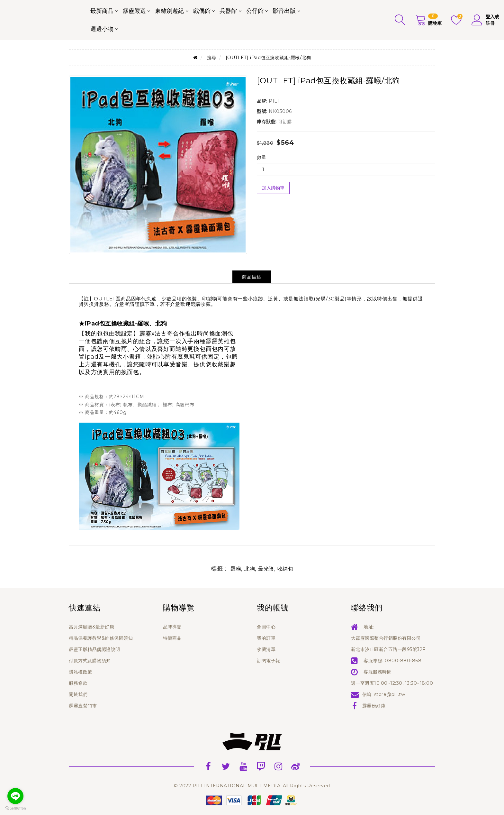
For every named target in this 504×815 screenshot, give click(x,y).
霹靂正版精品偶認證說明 (94, 649)
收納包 (285, 569)
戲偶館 (202, 11)
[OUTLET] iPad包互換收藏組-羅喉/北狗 (268, 58)
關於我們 (78, 694)
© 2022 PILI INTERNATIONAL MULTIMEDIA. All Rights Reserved (252, 786)
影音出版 (284, 11)
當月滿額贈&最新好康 (91, 627)
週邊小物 (102, 29)
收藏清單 (266, 649)
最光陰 (266, 569)
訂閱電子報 (269, 661)
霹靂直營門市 (83, 706)
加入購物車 (273, 188)
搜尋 (212, 58)
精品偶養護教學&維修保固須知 (101, 638)
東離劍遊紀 (169, 11)
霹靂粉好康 (374, 706)
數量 (261, 157)
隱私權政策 (81, 672)
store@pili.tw (390, 694)
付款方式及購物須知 (90, 661)
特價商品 (172, 638)
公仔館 (255, 11)
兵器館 (228, 11)
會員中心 (266, 627)
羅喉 (236, 569)
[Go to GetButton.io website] (15, 808)
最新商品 (102, 11)
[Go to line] (15, 796)
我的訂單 (266, 638)
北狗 (250, 569)
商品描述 (252, 277)
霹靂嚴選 (134, 11)
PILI (274, 101)
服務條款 (78, 683)
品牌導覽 (172, 627)
